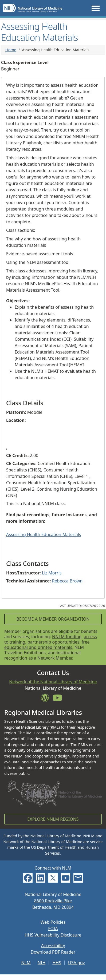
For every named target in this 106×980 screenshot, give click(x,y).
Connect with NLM (53, 868)
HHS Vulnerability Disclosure (53, 935)
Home (11, 50)
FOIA (53, 929)
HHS (57, 963)
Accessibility (53, 946)
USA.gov (76, 963)
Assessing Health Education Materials (44, 534)
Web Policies (53, 922)
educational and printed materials (38, 647)
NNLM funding (67, 637)
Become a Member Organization (53, 619)
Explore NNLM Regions (53, 819)
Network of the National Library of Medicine (53, 682)
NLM (26, 963)
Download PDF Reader (53, 952)
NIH (42, 963)
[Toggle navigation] (96, 8)
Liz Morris (52, 573)
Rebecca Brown (67, 581)
